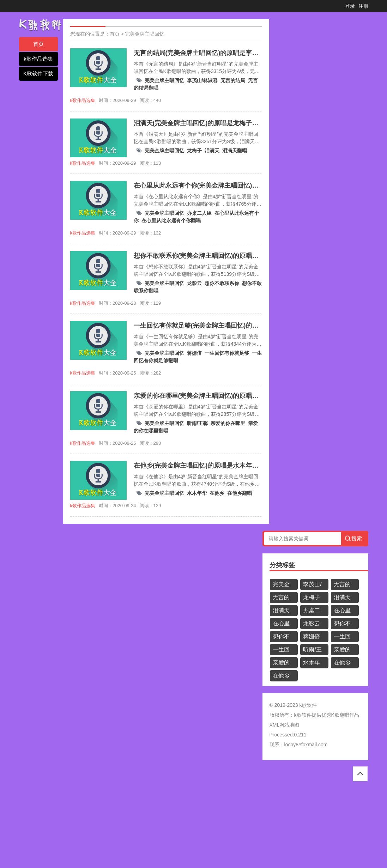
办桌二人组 (199, 213)
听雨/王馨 (198, 423)
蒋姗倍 (194, 353)
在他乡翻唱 (240, 493)
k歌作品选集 (38, 59)
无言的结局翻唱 (281, 599)
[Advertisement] (193, 817)
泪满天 (212, 151)
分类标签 (282, 565)
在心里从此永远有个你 (342, 612)
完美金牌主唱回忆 (145, 34)
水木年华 (197, 493)
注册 (363, 6)
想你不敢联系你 (222, 283)
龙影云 (194, 283)
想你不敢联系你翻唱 (281, 638)
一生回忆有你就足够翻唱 (281, 651)
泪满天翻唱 (235, 151)
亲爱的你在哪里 (228, 423)
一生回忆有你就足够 (227, 353)
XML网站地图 (285, 725)
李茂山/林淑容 (202, 80)
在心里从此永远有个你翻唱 (171, 220)
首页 (38, 44)
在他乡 (217, 493)
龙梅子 (194, 151)
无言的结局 (233, 80)
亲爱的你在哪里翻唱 (281, 664)
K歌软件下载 (38, 74)
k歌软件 (303, 715)
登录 (350, 6)
